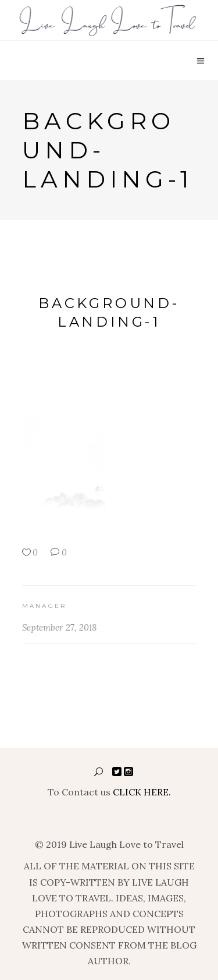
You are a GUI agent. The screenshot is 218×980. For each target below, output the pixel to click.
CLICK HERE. (142, 792)
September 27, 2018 (59, 627)
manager (44, 606)
